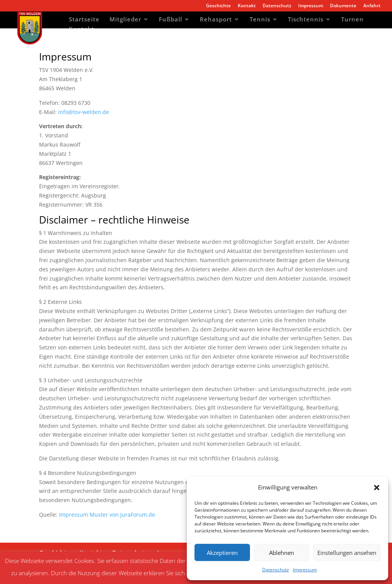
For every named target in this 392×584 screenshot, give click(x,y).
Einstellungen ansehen (347, 553)
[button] (377, 488)
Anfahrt (372, 6)
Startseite (84, 20)
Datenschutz (276, 570)
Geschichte (218, 6)
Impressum (305, 570)
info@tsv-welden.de (84, 112)
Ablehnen (282, 553)
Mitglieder (125, 20)
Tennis (260, 20)
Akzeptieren (222, 553)
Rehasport (216, 20)
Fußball (171, 20)
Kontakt (247, 6)
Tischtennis (306, 20)
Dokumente (343, 6)
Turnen (352, 20)
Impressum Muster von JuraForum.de (107, 515)
